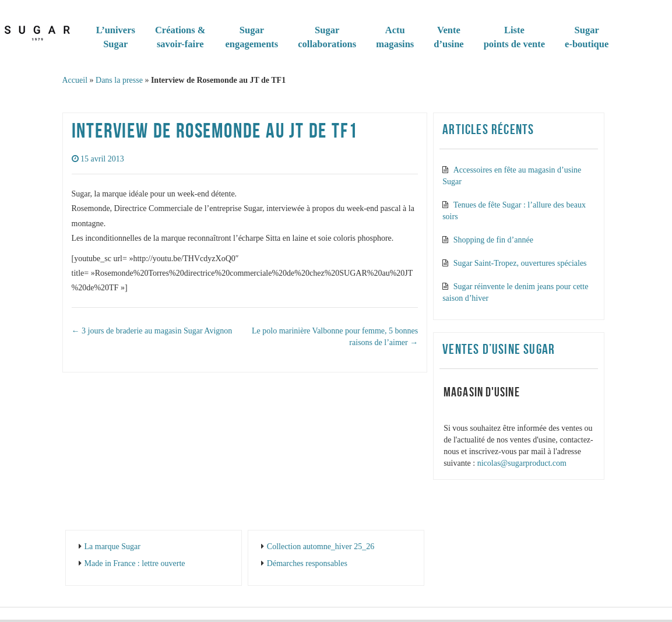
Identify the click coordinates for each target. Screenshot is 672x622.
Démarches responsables (307, 563)
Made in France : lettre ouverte (135, 563)
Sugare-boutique (587, 37)
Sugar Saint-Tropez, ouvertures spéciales (520, 263)
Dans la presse (119, 80)
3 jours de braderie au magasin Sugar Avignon (152, 331)
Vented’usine (448, 37)
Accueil (75, 80)
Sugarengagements (252, 37)
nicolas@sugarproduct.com (522, 463)
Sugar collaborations (327, 37)
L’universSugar (116, 37)
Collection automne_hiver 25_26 (321, 547)
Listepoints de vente (514, 37)
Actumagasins (395, 37)
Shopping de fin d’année (493, 240)
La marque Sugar (112, 547)
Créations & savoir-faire (180, 37)
